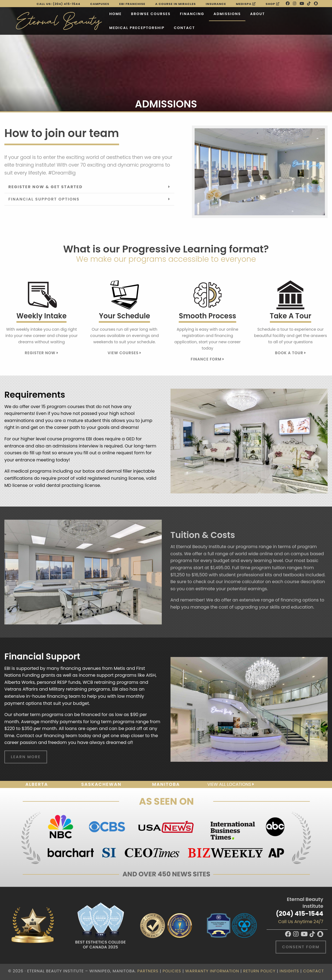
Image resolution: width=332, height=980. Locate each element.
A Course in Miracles (175, 4)
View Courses (124, 353)
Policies (172, 971)
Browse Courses (151, 14)
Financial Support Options (44, 199)
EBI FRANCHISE (132, 4)
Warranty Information (212, 971)
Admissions (227, 14)
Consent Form (301, 947)
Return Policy (259, 971)
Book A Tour (291, 353)
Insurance (216, 4)
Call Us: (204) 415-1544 (59, 4)
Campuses (100, 4)
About (258, 14)
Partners (148, 971)
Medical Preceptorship (137, 28)
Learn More (26, 757)
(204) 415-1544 (300, 914)
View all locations (230, 784)
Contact (184, 28)
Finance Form (208, 359)
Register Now (41, 353)
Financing (192, 14)
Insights (289, 971)
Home (116, 14)
